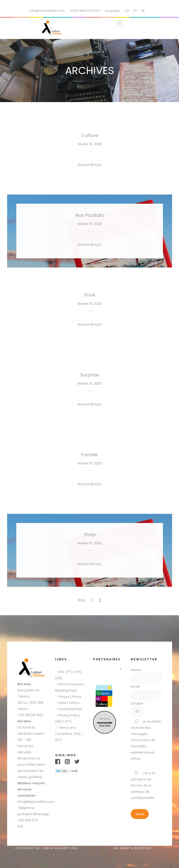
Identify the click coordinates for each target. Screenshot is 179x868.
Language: (113, 11)
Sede (62, 703)
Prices (77, 697)
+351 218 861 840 (30, 715)
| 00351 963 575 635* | (85, 11)
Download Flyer (70, 709)
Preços (64, 697)
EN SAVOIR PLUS (90, 165)
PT (135, 11)
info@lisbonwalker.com (47, 11)
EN (127, 11)
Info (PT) (65, 672)
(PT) (68, 721)
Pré (81, 600)
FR (143, 11)
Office (74, 703)
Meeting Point (66, 690)
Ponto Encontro (71, 684)
